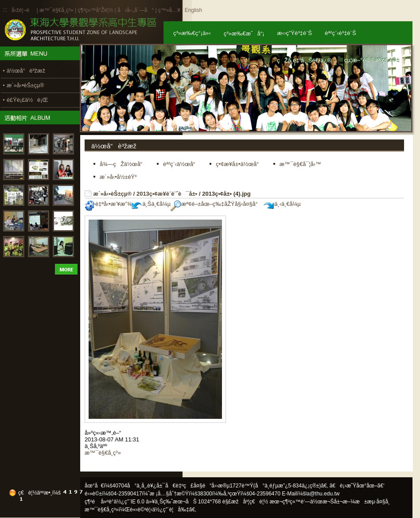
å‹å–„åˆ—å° (136, 10)
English (193, 10)
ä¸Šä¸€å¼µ (151, 204)
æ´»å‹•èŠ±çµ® (113, 194)
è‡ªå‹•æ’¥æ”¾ (108, 204)
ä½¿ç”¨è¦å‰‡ (171, 510)
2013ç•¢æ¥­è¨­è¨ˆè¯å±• (167, 194)
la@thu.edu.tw (323, 494)
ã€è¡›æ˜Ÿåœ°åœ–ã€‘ (357, 486)
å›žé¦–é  (23, 10)
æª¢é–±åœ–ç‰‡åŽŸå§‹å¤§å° (216, 204)
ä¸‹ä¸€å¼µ (282, 204)
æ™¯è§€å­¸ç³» (57, 10)
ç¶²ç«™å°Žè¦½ (95, 10)
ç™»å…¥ (169, 10)
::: (5, 10)
